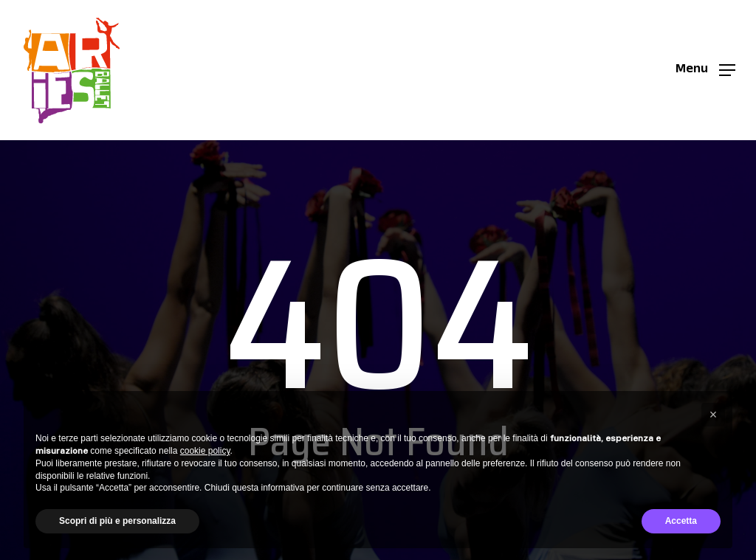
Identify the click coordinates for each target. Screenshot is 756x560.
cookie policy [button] (205, 451)
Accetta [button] (681, 521)
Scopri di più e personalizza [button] (117, 521)
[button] (705, 70)
